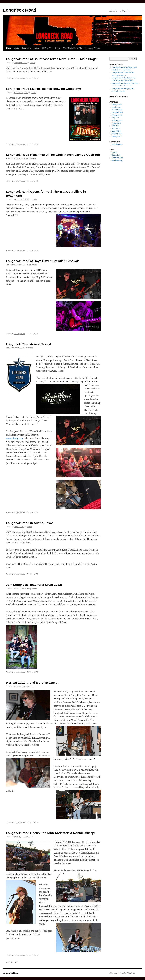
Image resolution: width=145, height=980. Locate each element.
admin (32, 63)
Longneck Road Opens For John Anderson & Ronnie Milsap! (51, 833)
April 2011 (116, 128)
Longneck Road (20, 10)
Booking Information (31, 48)
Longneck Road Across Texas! (28, 344)
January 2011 (117, 136)
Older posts (12, 962)
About (17, 48)
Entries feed (116, 155)
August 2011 (116, 123)
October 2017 (117, 107)
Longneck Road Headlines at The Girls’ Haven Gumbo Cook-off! (53, 155)
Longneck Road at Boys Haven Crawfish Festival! (42, 261)
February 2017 (117, 110)
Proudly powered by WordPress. (124, 973)
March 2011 (116, 131)
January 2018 (117, 104)
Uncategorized (19, 78)
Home (9, 48)
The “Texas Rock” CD (72, 48)
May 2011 (115, 126)
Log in (114, 152)
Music (58, 48)
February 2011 (117, 134)
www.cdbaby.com (14, 438)
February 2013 (117, 115)
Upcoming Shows (92, 48)
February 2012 (117, 120)
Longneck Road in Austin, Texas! (30, 523)
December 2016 (117, 112)
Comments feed (117, 158)
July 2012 (115, 118)
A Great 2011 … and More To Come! (32, 683)
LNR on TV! (47, 48)
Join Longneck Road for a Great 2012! (34, 585)
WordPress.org (117, 160)
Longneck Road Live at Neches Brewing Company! (43, 89)
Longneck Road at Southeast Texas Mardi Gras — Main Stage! (52, 59)
